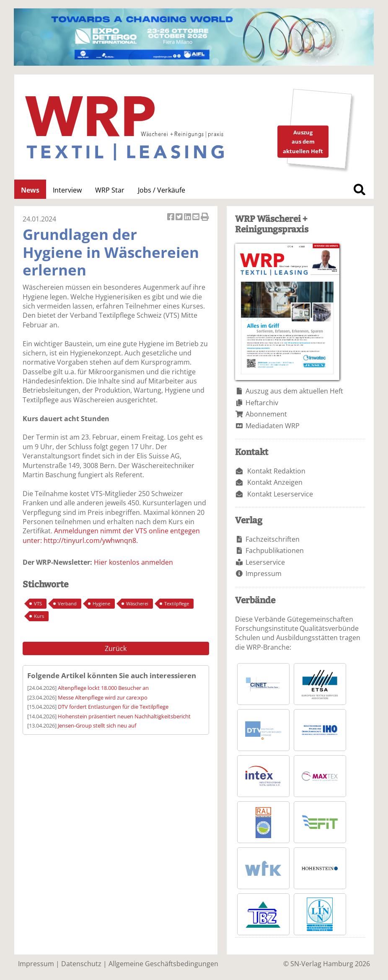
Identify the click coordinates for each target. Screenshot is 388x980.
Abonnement (266, 414)
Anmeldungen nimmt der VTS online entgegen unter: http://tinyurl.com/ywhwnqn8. (111, 535)
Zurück (116, 648)
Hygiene (101, 603)
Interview (67, 190)
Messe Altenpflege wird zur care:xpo (103, 697)
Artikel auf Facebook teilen (171, 217)
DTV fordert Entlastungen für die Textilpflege (113, 707)
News (30, 190)
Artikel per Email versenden (197, 217)
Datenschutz (81, 964)
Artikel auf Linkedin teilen (188, 217)
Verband (67, 603)
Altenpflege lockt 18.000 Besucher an (103, 688)
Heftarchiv (262, 403)
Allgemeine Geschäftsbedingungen (163, 964)
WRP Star (110, 190)
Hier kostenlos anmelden (133, 562)
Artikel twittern (180, 217)
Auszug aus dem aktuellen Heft (294, 391)
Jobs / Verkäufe (162, 190)
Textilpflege (177, 603)
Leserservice (265, 562)
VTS (38, 603)
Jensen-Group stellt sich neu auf (97, 725)
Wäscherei (137, 603)
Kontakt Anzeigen (275, 482)
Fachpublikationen (275, 550)
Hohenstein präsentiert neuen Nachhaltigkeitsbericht (124, 716)
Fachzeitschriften (273, 539)
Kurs (39, 616)
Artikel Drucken (205, 217)
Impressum (264, 574)
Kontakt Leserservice (280, 494)
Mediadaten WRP (273, 426)
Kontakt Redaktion (276, 471)
